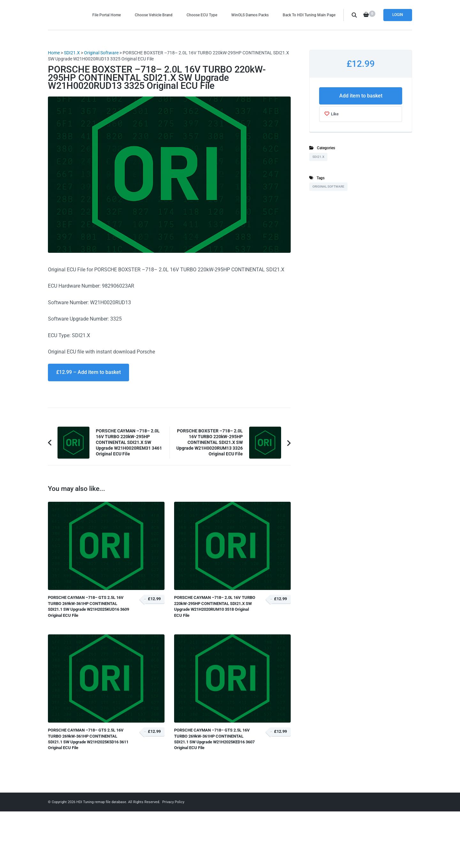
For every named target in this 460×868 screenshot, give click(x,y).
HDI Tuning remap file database (101, 802)
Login (398, 15)
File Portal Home (107, 15)
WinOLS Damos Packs (250, 15)
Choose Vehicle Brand (154, 15)
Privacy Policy (173, 802)
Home (54, 53)
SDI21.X (72, 53)
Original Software (101, 53)
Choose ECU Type (202, 15)
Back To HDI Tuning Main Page (309, 15)
